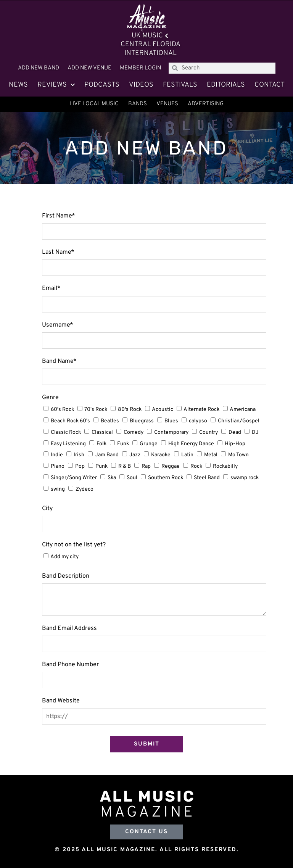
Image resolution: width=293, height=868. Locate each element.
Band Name (59, 361)
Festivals (180, 85)
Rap (146, 466)
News (18, 85)
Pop (80, 466)
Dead (235, 432)
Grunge (149, 444)
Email (51, 288)
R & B (125, 466)
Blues (171, 421)
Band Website (61, 701)
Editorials (226, 85)
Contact (270, 85)
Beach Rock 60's (70, 421)
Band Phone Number (70, 665)
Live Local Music (94, 104)
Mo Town (238, 455)
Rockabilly (225, 466)
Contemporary (171, 432)
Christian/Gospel (239, 421)
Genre (50, 398)
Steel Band (207, 478)
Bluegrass (142, 421)
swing (58, 489)
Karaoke (161, 455)
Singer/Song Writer (74, 478)
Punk (101, 466)
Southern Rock (166, 478)
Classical (102, 432)
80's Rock (130, 410)
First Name (59, 216)
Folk (101, 444)
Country (208, 432)
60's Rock (62, 410)
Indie (57, 455)
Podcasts (102, 85)
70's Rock (96, 410)
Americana (243, 410)
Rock (196, 466)
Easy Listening (68, 444)
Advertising (206, 104)
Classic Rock (66, 432)
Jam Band (107, 455)
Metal (211, 455)
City (47, 509)
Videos (141, 85)
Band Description (66, 576)
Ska (112, 478)
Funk (123, 444)
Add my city (64, 557)
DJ (255, 432)
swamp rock (245, 478)
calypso (198, 421)
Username (58, 325)
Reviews (56, 85)
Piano (58, 466)
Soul (132, 478)
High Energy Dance (191, 444)
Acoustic (163, 410)
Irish (79, 455)
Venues (167, 104)
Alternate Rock (201, 410)
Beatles (110, 421)
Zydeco (85, 489)
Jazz (135, 455)
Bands (138, 104)
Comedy (134, 432)
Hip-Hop (235, 444)
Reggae (171, 466)
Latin (187, 455)
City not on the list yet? (74, 545)
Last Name (58, 252)
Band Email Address (69, 628)
